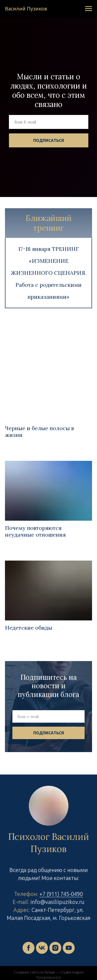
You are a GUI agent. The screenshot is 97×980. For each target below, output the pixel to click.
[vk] (42, 948)
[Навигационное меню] (89, 9)
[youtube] (69, 948)
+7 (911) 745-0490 (61, 894)
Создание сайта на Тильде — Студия (42, 972)
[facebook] (29, 948)
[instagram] (55, 948)
